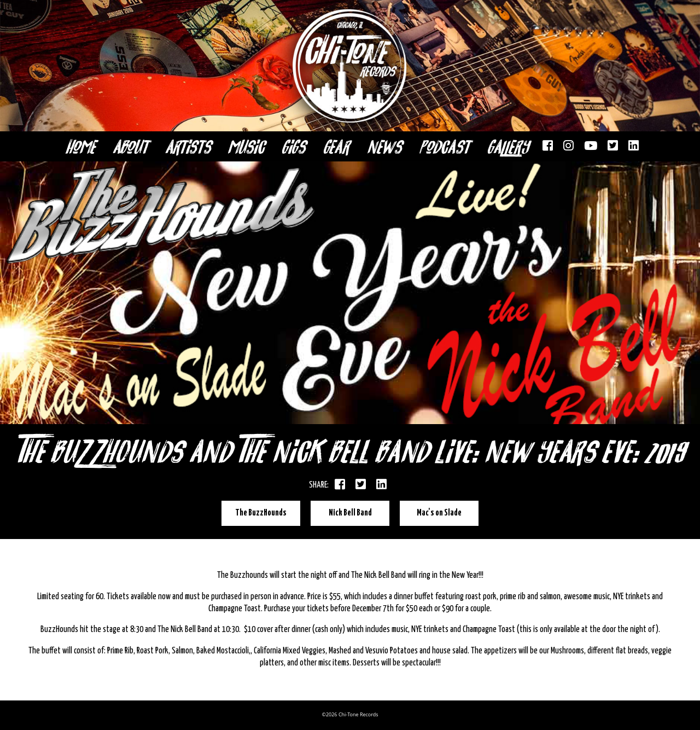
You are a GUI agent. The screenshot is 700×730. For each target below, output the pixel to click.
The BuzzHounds (261, 513)
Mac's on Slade (439, 513)
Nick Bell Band (350, 513)
